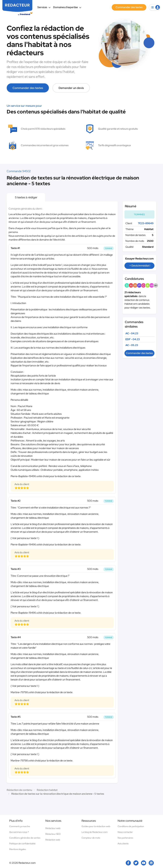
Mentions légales (18, 849)
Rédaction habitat (47, 790)
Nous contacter (125, 832)
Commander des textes (28, 88)
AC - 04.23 (132, 333)
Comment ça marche (20, 826)
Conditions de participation (131, 826)
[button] (155, 7)
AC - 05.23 (132, 345)
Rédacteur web (53, 828)
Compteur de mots (91, 838)
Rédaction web (53, 840)
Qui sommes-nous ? (19, 832)
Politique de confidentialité (22, 843)
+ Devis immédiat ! (140, 266)
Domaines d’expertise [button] (67, 7)
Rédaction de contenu (19, 790)
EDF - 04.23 (133, 339)
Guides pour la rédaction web (96, 826)
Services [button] (44, 7)
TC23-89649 (146, 223)
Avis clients (123, 843)
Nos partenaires (125, 838)
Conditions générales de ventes (25, 838)
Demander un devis (71, 88)
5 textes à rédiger (26, 197)
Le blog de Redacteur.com (94, 832)
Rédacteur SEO (53, 834)
